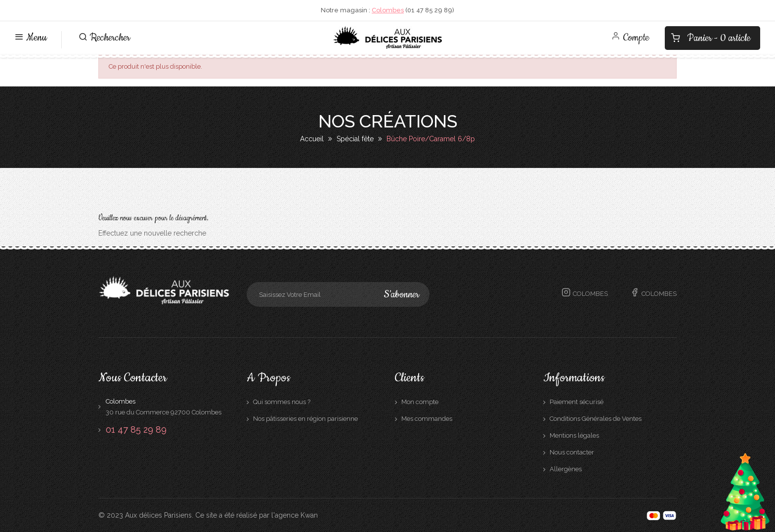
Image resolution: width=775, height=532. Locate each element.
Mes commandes (427, 419)
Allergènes (566, 469)
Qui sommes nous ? (282, 402)
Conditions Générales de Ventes (596, 419)
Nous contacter (572, 452)
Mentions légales (574, 435)
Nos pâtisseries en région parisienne (305, 419)
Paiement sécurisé (577, 402)
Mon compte (420, 402)
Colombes (388, 10)
